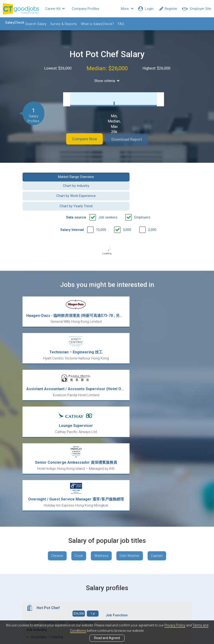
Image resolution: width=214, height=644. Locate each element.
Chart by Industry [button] (151, 176)
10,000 (101, 212)
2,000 (152, 212)
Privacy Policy (175, 625)
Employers (142, 199)
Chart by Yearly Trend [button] (151, 188)
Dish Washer (131, 430)
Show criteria (107, 81)
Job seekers (108, 199)
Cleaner (55, 430)
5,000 (127, 212)
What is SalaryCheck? (96, 24)
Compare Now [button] (81, 139)
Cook (78, 430)
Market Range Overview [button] (63, 176)
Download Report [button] (131, 139)
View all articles (107, 594)
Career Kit (55, 9)
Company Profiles (86, 9)
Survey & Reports (62, 24)
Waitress (101, 430)
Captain (159, 430)
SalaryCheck (13, 22)
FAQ (119, 24)
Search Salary (34, 24)
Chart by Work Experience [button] (63, 188)
